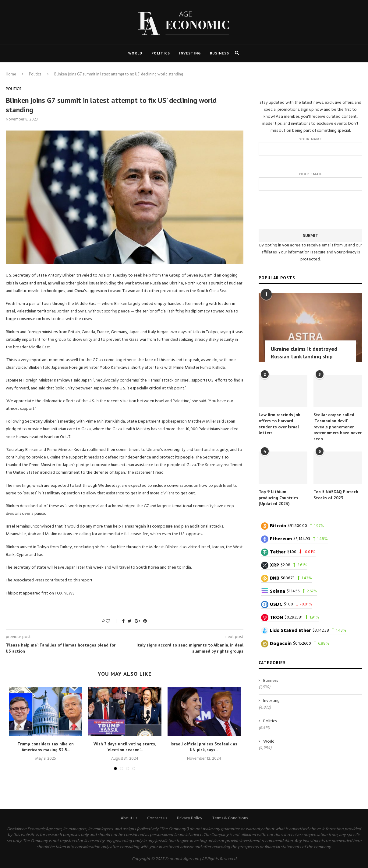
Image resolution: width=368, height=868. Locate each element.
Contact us (157, 818)
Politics (161, 53)
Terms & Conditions (230, 818)
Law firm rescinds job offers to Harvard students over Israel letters (280, 423)
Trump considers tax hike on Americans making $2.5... (46, 747)
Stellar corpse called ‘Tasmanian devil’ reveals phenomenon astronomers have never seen (338, 426)
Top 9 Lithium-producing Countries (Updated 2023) (278, 497)
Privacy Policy (190, 818)
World (135, 53)
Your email (310, 181)
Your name (310, 146)
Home (11, 74)
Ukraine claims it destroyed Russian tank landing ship (304, 352)
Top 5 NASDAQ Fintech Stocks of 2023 (336, 494)
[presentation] (310, 208)
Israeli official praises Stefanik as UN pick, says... (204, 747)
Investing (190, 53)
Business (219, 53)
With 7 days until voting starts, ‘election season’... (125, 747)
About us (129, 818)
